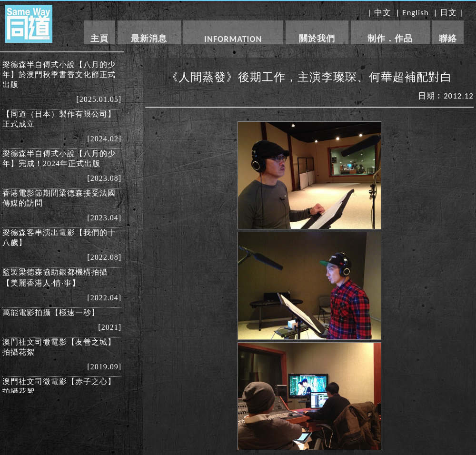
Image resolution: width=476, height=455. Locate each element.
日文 (448, 13)
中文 (383, 13)
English (416, 13)
